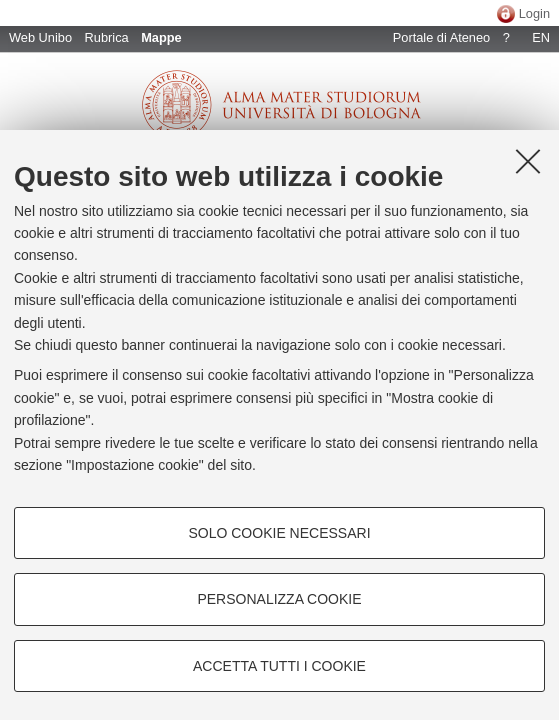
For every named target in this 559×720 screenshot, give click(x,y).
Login (534, 13)
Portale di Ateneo (441, 37)
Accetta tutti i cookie (279, 666)
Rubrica (107, 37)
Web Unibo (40, 37)
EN (541, 37)
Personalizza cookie (279, 599)
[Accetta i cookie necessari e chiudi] (528, 161)
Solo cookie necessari (279, 533)
